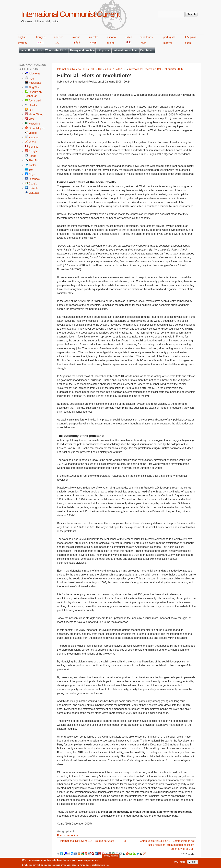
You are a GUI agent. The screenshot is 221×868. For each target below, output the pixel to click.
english (22, 37)
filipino (111, 43)
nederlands (146, 37)
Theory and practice (82, 50)
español (112, 37)
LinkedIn (34, 188)
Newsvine (34, 124)
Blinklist (33, 105)
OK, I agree (180, 863)
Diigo (32, 174)
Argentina (73, 835)
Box (31, 170)
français (41, 37)
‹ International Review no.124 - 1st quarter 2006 (86, 841)
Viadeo (33, 133)
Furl (31, 110)
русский (23, 43)
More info (105, 866)
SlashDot (34, 161)
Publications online (125, 50)
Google (33, 184)
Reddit (32, 156)
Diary (23, 50)
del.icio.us (34, 74)
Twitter (32, 165)
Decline (193, 863)
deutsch (59, 37)
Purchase (146, 50)
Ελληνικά (190, 37)
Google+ (34, 151)
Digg (31, 78)
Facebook (34, 179)
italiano (76, 37)
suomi (189, 43)
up (125, 841)
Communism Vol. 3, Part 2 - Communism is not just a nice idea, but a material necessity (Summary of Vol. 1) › (167, 845)
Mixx (31, 119)
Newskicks (35, 83)
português (169, 37)
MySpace (34, 193)
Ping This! (34, 87)
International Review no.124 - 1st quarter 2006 (156, 69)
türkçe (128, 37)
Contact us (35, 50)
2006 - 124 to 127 (115, 69)
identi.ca (34, 147)
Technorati (35, 101)
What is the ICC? (56, 50)
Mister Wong (36, 114)
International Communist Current (70, 14)
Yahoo (32, 142)
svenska (93, 37)
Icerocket (34, 137)
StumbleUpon (37, 128)
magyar (168, 43)
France (61, 835)
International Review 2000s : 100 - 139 (80, 69)
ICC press (103, 50)
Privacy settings (110, 857)
